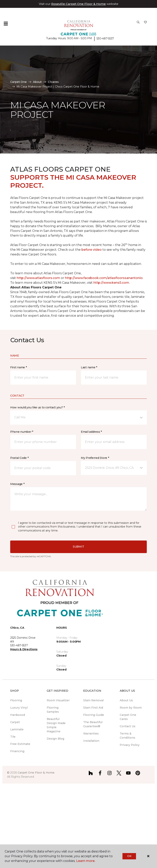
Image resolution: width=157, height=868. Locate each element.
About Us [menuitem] (126, 700)
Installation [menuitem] (91, 741)
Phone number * (22, 432)
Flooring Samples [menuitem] (53, 710)
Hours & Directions (24, 649)
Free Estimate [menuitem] (20, 744)
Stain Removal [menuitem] (93, 700)
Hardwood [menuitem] (18, 715)
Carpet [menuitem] (15, 722)
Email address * (91, 432)
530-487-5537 (105, 38)
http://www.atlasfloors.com (38, 278)
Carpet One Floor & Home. (36, 773)
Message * (17, 484)
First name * (19, 367)
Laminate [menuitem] (17, 729)
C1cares (53, 82)
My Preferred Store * (95, 458)
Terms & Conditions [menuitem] (127, 736)
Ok (129, 856)
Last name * (89, 367)
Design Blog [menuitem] (55, 739)
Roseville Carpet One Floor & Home (78, 4)
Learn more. (86, 861)
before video (92, 250)
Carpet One (18, 82)
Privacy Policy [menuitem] (130, 745)
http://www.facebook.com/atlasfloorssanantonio (104, 278)
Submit (78, 547)
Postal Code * (19, 458)
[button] (138, 24)
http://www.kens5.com (111, 283)
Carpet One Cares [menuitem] (128, 717)
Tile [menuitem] (13, 737)
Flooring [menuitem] (16, 700)
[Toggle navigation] (6, 24)
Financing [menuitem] (17, 751)
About (37, 82)
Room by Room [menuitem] (131, 708)
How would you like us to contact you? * (37, 407)
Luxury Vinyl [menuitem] (19, 708)
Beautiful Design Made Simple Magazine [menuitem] (56, 725)
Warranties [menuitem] (91, 734)
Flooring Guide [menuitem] (94, 715)
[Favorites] (145, 24)
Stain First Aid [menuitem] (93, 708)
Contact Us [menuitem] (128, 726)
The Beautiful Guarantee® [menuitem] (93, 724)
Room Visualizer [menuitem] (58, 700)
